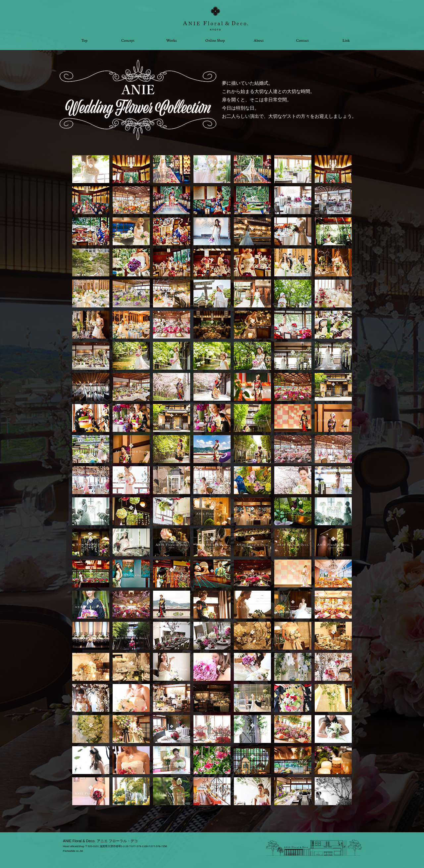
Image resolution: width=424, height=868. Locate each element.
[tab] (91, 169)
